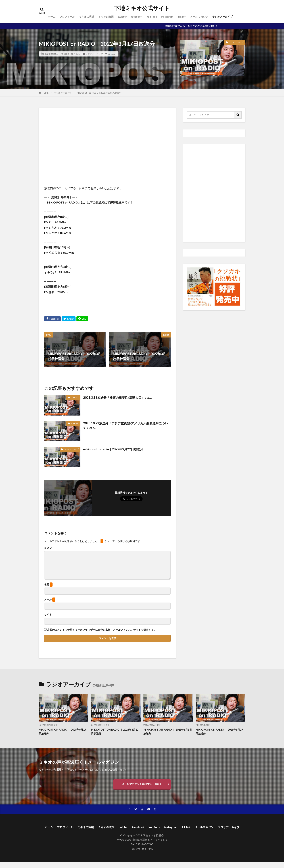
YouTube (152, 17)
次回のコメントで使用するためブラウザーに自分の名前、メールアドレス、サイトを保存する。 (102, 630)
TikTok (182, 17)
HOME (45, 93)
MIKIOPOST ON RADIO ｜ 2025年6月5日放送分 (167, 732)
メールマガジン (199, 17)
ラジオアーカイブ (222, 17)
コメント (49, 548)
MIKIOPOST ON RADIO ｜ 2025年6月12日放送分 (114, 732)
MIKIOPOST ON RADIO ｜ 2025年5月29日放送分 (219, 732)
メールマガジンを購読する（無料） (142, 785)
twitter (122, 17)
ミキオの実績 (87, 17)
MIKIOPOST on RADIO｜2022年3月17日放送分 (100, 93)
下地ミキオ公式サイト (142, 8)
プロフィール (67, 17)
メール (50, 599)
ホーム (52, 17)
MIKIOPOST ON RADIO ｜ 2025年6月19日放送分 (62, 732)
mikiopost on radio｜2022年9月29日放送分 (115, 449)
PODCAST (75, 398)
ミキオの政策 (106, 17)
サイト (48, 615)
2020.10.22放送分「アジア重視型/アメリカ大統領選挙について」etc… (126, 426)
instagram (167, 17)
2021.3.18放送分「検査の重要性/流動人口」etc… (119, 397)
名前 (48, 584)
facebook (137, 17)
